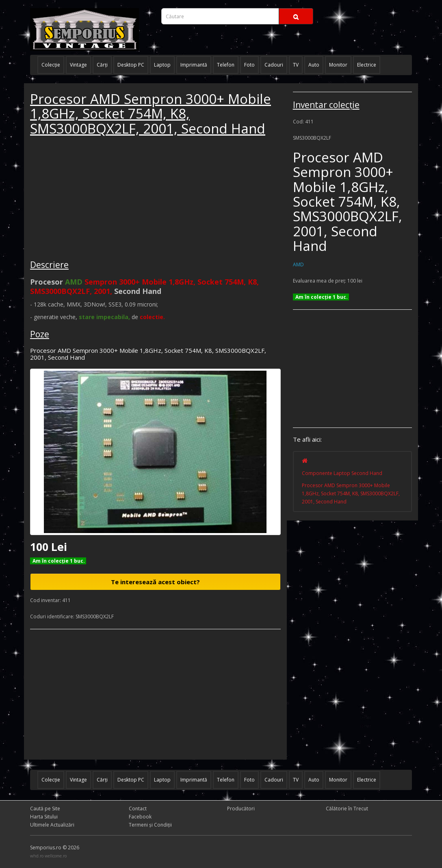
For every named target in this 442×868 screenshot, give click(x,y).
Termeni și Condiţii (150, 825)
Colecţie (51, 65)
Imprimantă (194, 65)
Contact (138, 809)
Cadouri (274, 65)
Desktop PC (131, 65)
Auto (314, 65)
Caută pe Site (45, 809)
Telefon (226, 65)
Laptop (162, 65)
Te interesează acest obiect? (155, 582)
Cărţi (102, 65)
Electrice (367, 65)
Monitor (338, 65)
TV (296, 65)
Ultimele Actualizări (52, 825)
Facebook (140, 817)
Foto (249, 65)
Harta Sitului (44, 817)
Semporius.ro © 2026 (55, 847)
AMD (298, 265)
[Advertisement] (91, 199)
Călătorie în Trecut (347, 809)
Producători (241, 809)
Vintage (78, 65)
